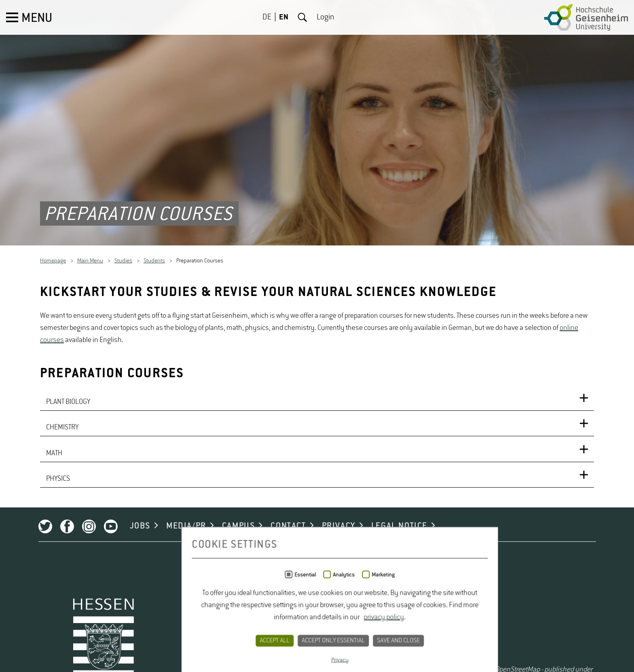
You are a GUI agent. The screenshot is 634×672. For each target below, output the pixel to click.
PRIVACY (318, 622)
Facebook (46, 623)
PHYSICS (58, 569)
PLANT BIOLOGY (68, 486)
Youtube (90, 623)
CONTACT (268, 622)
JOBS (119, 622)
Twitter (25, 623)
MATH (54, 541)
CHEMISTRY (62, 514)
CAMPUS (218, 622)
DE (267, 17)
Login (325, 17)
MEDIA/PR (166, 622)
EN (284, 17)
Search (302, 17)
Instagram (68, 623)
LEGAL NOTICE (379, 622)
